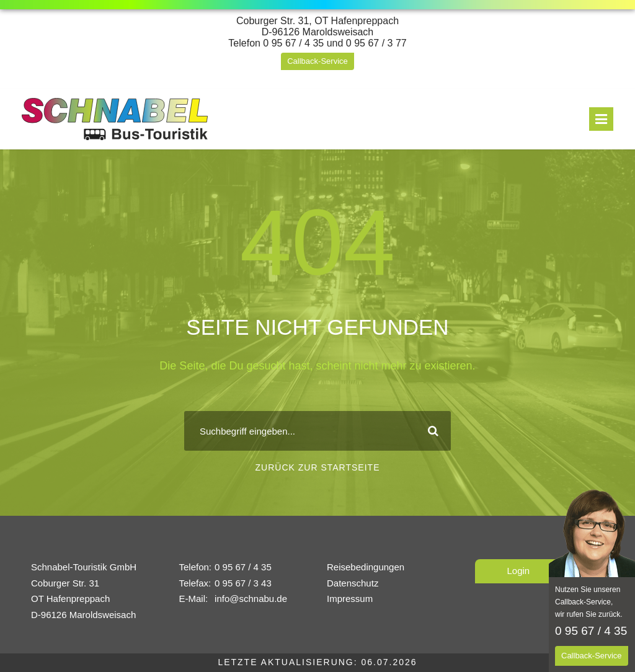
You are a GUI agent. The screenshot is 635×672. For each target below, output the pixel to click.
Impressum (350, 599)
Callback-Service (317, 61)
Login (519, 571)
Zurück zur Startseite (318, 467)
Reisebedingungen (366, 567)
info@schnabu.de (251, 599)
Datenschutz (353, 583)
